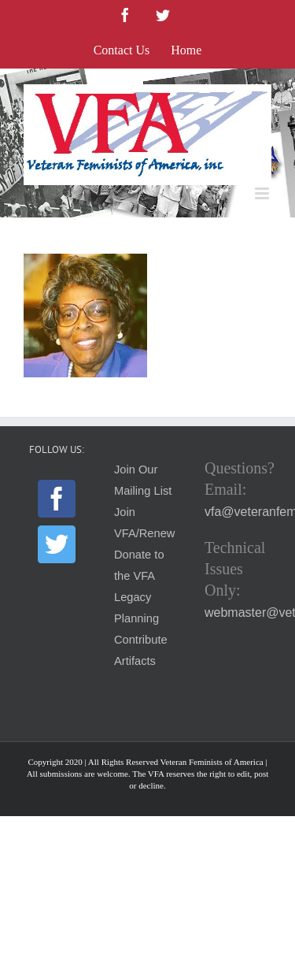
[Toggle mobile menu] (263, 193)
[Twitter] (57, 544)
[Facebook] (57, 499)
